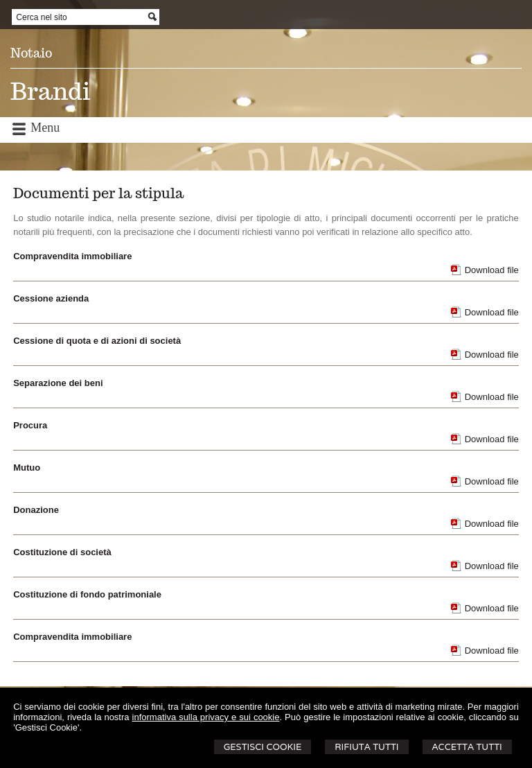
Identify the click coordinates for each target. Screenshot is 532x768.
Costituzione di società (62, 552)
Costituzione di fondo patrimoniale (87, 594)
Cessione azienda (51, 298)
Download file (492, 270)
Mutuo (27, 468)
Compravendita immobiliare (72, 256)
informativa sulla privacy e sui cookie (206, 717)
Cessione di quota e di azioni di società (97, 341)
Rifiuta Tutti (366, 747)
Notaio (31, 53)
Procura (30, 425)
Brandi (50, 91)
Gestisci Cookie (263, 747)
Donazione (36, 510)
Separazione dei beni (58, 383)
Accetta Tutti (467, 747)
